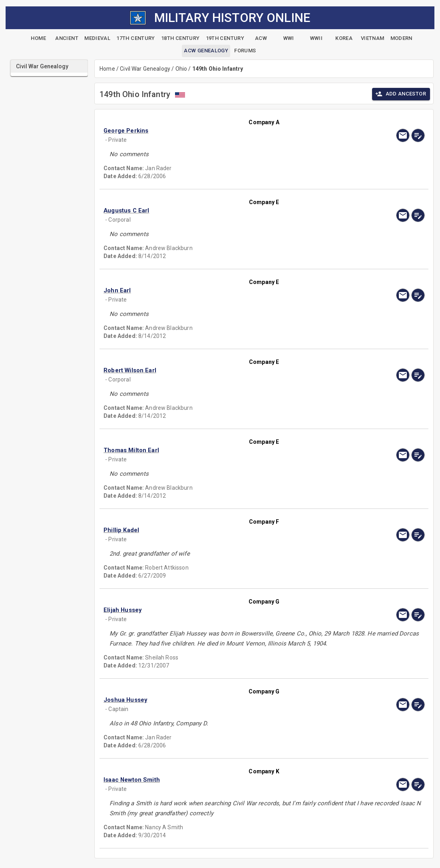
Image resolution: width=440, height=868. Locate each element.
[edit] (418, 135)
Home (107, 69)
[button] (232, 131)
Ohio (181, 69)
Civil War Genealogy (145, 69)
